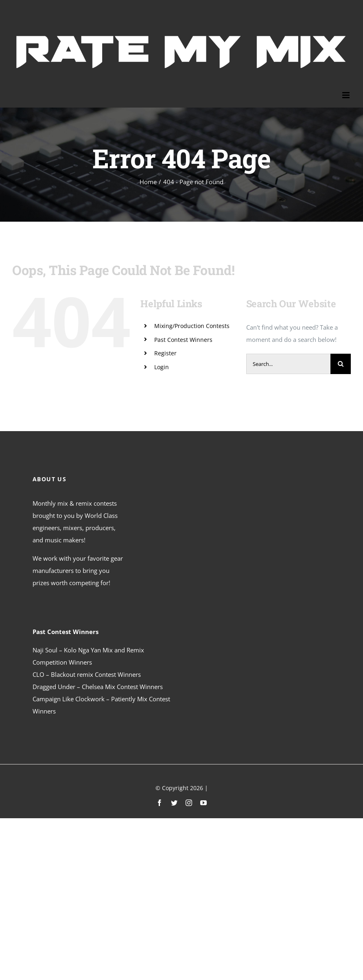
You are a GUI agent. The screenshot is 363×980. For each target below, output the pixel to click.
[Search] (341, 364)
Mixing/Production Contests (192, 326)
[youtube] (203, 803)
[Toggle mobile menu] (347, 95)
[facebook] (160, 803)
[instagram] (189, 803)
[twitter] (174, 803)
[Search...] (288, 364)
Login (162, 367)
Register (165, 353)
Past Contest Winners (183, 340)
